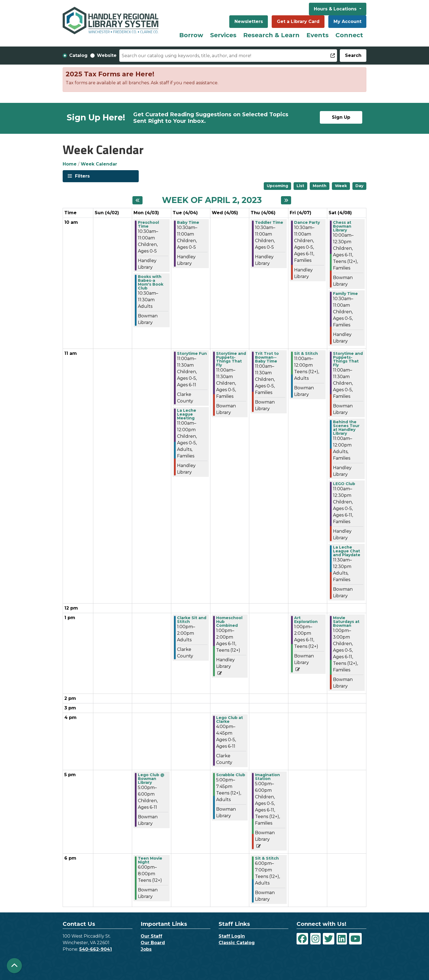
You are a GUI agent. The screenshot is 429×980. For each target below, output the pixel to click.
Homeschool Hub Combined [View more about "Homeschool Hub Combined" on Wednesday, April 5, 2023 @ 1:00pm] (229, 622)
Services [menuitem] (223, 35)
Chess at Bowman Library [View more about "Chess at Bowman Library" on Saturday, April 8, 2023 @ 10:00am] (342, 226)
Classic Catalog (237, 943)
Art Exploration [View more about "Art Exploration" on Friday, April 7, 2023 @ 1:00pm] (306, 620)
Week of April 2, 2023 (212, 200)
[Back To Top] (14, 966)
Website (107, 55)
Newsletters (249, 21)
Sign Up (341, 117)
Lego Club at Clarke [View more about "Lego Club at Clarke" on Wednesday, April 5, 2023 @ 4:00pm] (230, 720)
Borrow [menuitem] (191, 35)
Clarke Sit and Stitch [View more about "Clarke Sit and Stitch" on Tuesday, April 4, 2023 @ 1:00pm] (192, 620)
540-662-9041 (96, 949)
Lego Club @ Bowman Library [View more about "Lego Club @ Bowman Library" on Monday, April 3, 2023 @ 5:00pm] (151, 779)
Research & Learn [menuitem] (271, 35)
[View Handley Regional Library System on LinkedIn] (342, 939)
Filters (82, 176)
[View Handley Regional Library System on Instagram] (315, 939)
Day (359, 186)
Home (70, 164)
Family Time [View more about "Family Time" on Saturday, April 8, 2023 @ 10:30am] (345, 294)
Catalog (78, 55)
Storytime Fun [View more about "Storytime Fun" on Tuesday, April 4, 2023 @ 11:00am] (192, 353)
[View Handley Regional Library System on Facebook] (302, 939)
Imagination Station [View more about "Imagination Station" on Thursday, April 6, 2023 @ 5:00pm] (267, 777)
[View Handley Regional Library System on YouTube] (355, 939)
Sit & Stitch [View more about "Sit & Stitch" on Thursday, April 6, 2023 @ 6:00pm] (267, 858)
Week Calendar (99, 164)
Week (341, 186)
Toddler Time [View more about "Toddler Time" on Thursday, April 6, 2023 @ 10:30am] (269, 222)
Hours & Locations (336, 9)
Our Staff (151, 936)
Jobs (146, 949)
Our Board (153, 943)
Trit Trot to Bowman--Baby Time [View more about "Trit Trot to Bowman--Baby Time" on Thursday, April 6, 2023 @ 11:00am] (267, 357)
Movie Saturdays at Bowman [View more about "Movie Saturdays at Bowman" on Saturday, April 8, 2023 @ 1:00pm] (346, 622)
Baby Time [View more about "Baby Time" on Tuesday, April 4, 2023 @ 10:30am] (188, 222)
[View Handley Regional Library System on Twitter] (329, 939)
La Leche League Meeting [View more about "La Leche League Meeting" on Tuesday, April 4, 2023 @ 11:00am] (187, 414)
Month (320, 186)
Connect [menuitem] (349, 35)
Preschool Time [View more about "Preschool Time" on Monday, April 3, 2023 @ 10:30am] (148, 224)
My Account (347, 21)
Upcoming (277, 186)
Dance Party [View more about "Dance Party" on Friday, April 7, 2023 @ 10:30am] (307, 222)
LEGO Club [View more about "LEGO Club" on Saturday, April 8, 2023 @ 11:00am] (344, 484)
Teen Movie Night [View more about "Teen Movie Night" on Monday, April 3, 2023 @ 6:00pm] (150, 860)
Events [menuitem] (318, 35)
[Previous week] (137, 200)
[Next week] (286, 200)
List (300, 186)
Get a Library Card (298, 21)
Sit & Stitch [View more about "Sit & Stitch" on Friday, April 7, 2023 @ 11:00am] (306, 353)
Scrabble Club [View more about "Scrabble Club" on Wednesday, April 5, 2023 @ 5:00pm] (231, 775)
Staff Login (232, 936)
